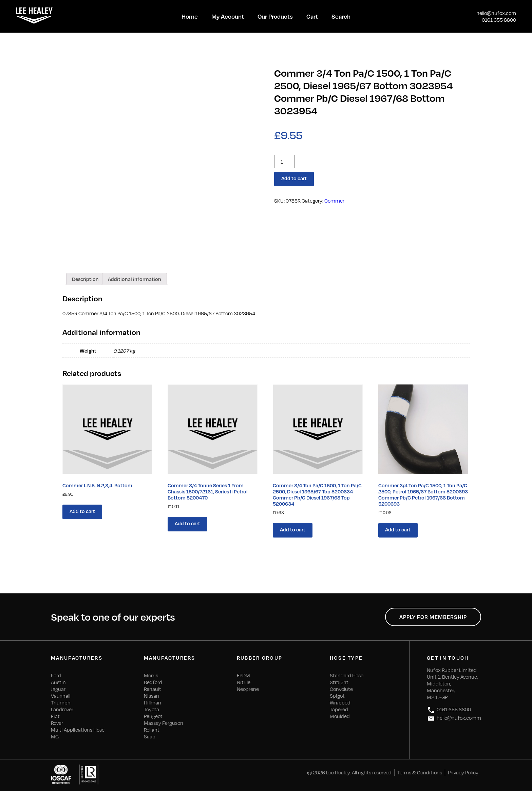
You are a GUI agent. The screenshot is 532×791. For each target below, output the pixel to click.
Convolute (341, 689)
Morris (151, 675)
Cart (312, 16)
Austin (58, 682)
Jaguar (58, 689)
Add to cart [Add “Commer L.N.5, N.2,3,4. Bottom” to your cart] (82, 511)
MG (55, 736)
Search (341, 16)
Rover (57, 723)
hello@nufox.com (496, 13)
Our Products (275, 16)
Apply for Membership (433, 617)
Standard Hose (347, 675)
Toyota (151, 709)
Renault (153, 689)
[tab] (85, 279)
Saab (150, 736)
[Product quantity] (284, 162)
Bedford (153, 682)
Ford (56, 675)
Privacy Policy (463, 772)
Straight (339, 682)
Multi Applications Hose (78, 730)
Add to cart (294, 178)
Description (85, 279)
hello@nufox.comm (454, 719)
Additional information (135, 279)
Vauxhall (61, 696)
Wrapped (340, 702)
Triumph (61, 702)
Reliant (152, 730)
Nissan (151, 696)
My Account (228, 16)
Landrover (62, 709)
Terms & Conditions (420, 772)
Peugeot (153, 716)
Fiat (55, 716)
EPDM (243, 675)
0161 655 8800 (499, 20)
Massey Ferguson (164, 723)
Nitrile (244, 682)
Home (190, 16)
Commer (334, 201)
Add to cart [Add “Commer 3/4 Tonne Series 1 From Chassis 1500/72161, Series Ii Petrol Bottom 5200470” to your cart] (187, 523)
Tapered (339, 709)
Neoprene (248, 689)
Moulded (340, 716)
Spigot (337, 696)
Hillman (153, 702)
